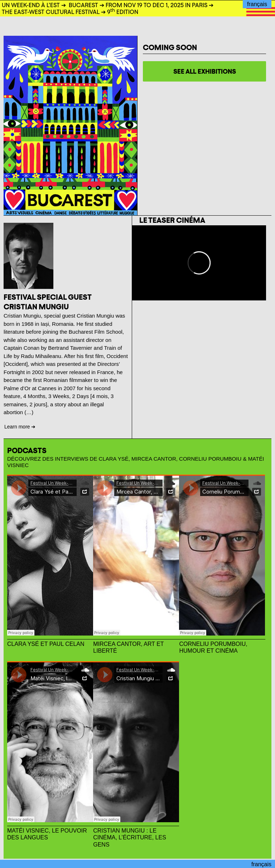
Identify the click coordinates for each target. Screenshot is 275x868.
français (257, 4)
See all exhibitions (205, 71)
